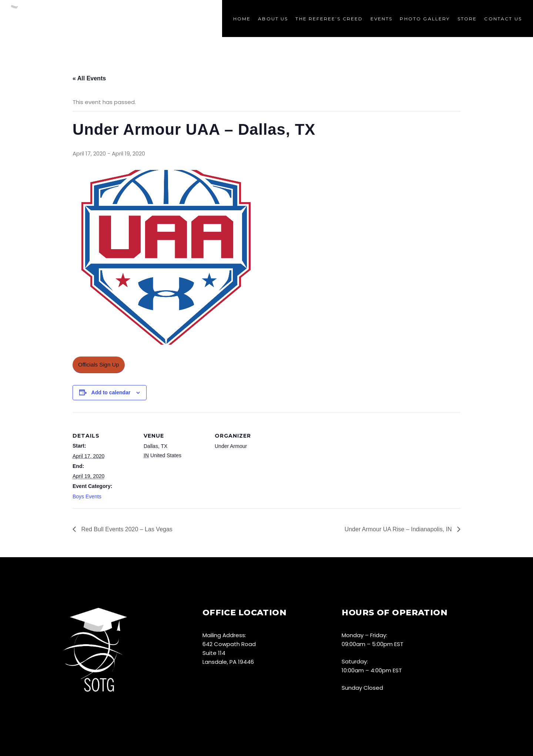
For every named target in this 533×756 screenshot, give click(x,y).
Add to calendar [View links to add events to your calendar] (111, 392)
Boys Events (87, 496)
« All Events (89, 78)
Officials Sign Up (99, 364)
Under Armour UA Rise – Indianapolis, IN (399, 529)
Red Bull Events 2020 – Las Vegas (126, 529)
